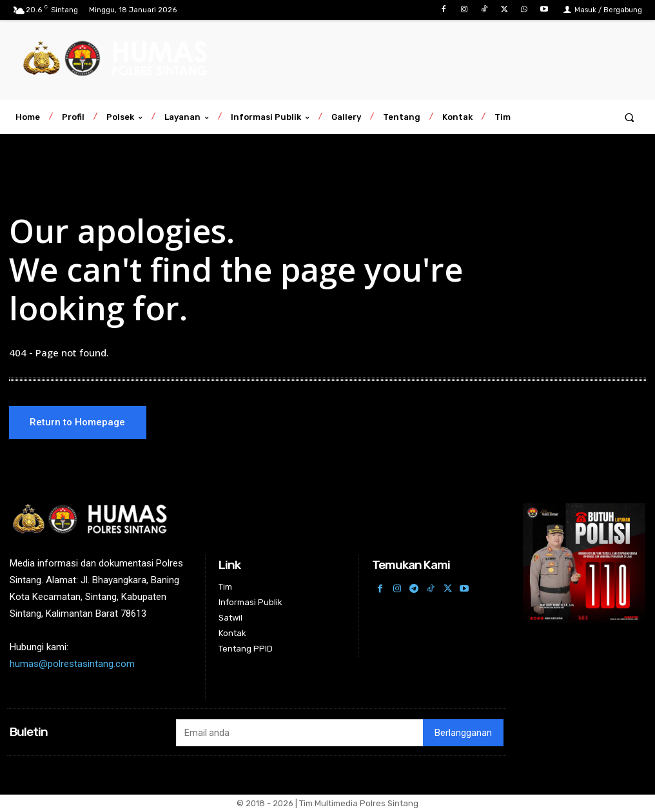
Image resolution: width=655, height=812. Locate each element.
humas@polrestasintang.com (72, 664)
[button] (630, 117)
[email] (299, 733)
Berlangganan (463, 734)
